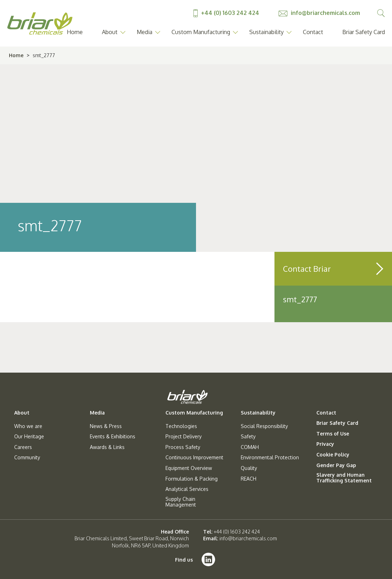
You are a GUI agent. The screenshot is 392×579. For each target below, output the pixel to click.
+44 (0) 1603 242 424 (227, 13)
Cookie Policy (333, 455)
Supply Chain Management (181, 502)
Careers (23, 447)
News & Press (106, 426)
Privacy (325, 444)
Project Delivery (184, 437)
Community (27, 458)
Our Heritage (29, 437)
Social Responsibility (264, 426)
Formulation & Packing (192, 479)
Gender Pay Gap (336, 465)
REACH (249, 479)
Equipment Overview (189, 468)
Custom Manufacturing (201, 32)
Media (145, 32)
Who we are (28, 426)
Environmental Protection (270, 458)
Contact (313, 32)
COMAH (250, 447)
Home (75, 32)
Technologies (181, 426)
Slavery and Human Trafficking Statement (344, 478)
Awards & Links (107, 447)
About (110, 32)
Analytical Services (187, 489)
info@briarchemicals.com (319, 13)
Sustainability (266, 32)
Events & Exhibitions (113, 437)
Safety (248, 437)
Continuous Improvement (194, 458)
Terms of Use (333, 434)
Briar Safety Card (364, 32)
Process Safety (183, 447)
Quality (249, 468)
